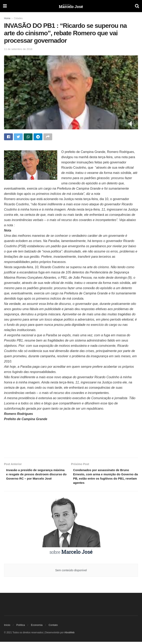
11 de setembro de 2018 (18, 49)
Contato (53, 627)
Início (7, 627)
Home (7, 18)
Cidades (18, 18)
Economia (37, 627)
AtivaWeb (69, 635)
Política (21, 627)
